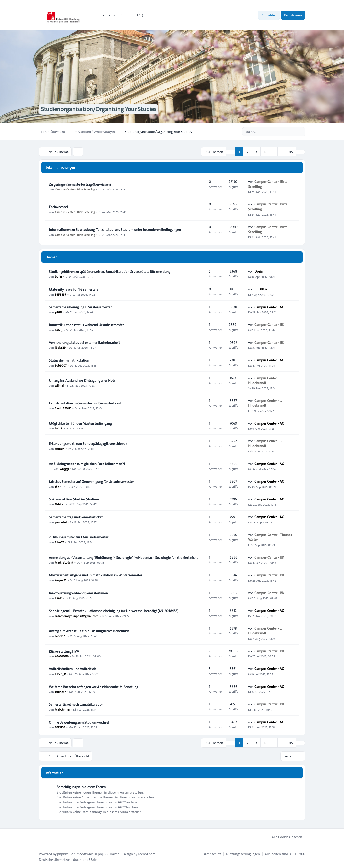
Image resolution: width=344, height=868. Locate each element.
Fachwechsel (58, 207)
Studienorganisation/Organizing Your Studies (99, 109)
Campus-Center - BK (269, 325)
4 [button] (265, 152)
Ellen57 (59, 542)
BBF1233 (60, 727)
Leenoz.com (147, 854)
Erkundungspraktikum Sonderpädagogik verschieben (88, 444)
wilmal (59, 385)
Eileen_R (60, 674)
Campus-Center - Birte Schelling (75, 189)
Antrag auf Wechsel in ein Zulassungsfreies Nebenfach (89, 631)
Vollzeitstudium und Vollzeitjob (73, 669)
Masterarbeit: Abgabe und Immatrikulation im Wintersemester (96, 575)
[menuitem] (109, 15)
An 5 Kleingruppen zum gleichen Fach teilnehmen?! (87, 464)
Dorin (58, 276)
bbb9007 (61, 365)
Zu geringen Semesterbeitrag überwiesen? (80, 184)
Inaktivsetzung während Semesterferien (78, 593)
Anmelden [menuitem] (269, 15)
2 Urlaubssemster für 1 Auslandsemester (79, 537)
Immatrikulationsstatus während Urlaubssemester (86, 325)
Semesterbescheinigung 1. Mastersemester (80, 307)
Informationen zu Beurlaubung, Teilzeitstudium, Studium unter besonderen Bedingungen (115, 230)
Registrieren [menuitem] (293, 15)
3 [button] (256, 152)
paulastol (61, 522)
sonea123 (61, 636)
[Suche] (291, 132)
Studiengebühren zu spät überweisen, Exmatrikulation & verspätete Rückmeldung (110, 272)
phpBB (62, 854)
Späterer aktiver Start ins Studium (74, 499)
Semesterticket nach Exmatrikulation (76, 704)
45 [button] (291, 152)
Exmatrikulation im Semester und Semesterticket (85, 403)
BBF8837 (60, 294)
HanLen (60, 449)
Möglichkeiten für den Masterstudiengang (80, 423)
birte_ (59, 330)
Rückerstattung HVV (64, 651)
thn (57, 487)
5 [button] (273, 152)
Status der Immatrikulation (69, 360)
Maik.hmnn (62, 709)
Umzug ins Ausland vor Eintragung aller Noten (83, 380)
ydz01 (58, 312)
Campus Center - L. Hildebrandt (265, 380)
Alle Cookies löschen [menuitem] (284, 837)
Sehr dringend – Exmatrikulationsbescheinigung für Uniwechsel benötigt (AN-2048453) (114, 611)
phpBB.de (90, 860)
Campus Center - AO (269, 307)
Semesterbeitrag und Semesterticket (76, 517)
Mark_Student (64, 562)
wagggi (64, 469)
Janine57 (60, 692)
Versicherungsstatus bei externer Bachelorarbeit (84, 343)
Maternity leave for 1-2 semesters (74, 289)
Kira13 (58, 598)
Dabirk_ (60, 504)
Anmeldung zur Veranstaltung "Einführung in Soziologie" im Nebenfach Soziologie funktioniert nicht (123, 558)
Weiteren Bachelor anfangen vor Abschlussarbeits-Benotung (93, 687)
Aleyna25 (61, 580)
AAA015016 (62, 656)
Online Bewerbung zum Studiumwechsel (79, 722)
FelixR (59, 428)
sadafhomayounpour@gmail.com (77, 616)
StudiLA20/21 (63, 408)
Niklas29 (60, 347)
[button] (300, 152)
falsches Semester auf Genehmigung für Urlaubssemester (91, 482)
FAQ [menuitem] (137, 15)
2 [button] (248, 152)
